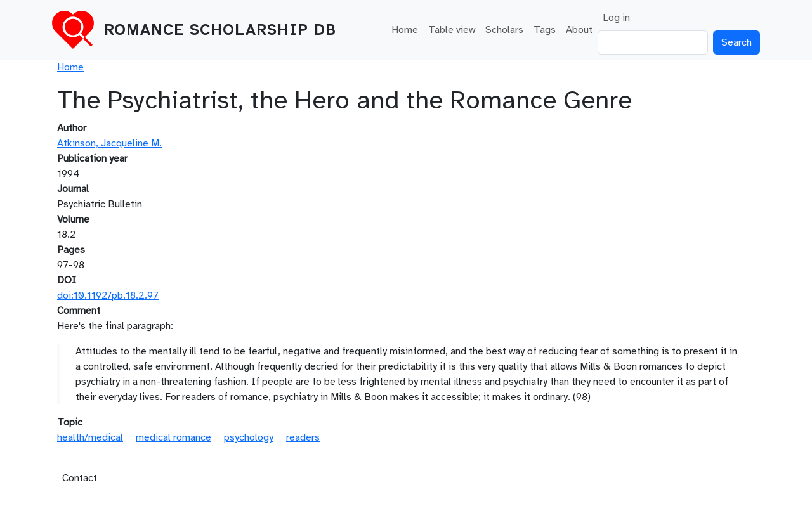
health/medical (90, 437)
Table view (452, 30)
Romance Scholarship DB (220, 30)
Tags (545, 30)
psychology (249, 437)
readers (303, 437)
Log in (616, 18)
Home (405, 30)
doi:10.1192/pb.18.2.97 (108, 295)
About (579, 30)
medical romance (174, 437)
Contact (80, 478)
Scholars (504, 30)
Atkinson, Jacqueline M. (109, 143)
